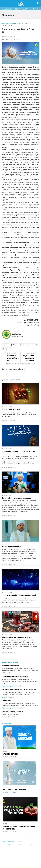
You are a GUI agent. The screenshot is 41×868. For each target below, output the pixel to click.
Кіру (38, 369)
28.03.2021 (4, 420)
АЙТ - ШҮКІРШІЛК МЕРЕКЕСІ (14, 790)
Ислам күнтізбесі (16, 23)
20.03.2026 (6, 793)
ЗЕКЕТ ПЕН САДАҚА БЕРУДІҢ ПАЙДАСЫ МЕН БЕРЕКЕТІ (19, 828)
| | (14, 40)
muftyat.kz (16, 334)
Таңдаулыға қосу (3, 40)
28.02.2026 (6, 832)
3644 (30, 364)
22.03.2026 (6, 757)
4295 (14, 364)
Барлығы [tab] (32, 845)
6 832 (10, 467)
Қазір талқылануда (10, 662)
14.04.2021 (4, 36)
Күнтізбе (36, 9)
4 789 (10, 606)
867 (11, 757)
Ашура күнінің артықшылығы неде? (17, 637)
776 (11, 832)
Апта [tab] (20, 845)
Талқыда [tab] (19, 841)
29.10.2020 (4, 564)
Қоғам (5, 751)
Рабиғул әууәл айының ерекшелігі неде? (19, 595)
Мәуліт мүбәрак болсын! (12, 547)
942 (11, 793)
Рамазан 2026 (7, 787)
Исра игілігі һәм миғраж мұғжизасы (16, 498)
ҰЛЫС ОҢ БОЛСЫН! (11, 754)
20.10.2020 (4, 606)
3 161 (10, 420)
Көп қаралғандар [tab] (8, 841)
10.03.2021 (4, 516)
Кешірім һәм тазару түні (12, 409)
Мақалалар (5, 23)
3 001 (10, 36)
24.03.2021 (4, 467)
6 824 (10, 653)
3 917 (10, 516)
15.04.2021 (8, 364)
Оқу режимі (7, 40)
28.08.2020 (4, 653)
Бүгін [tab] (9, 845)
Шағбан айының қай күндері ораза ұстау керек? (18, 453)
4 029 (10, 564)
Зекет (5, 824)
